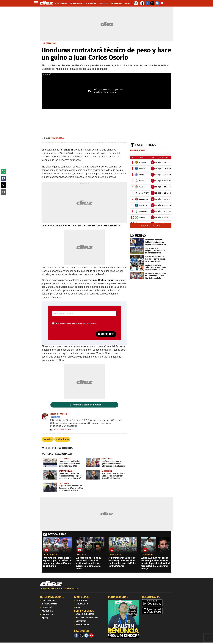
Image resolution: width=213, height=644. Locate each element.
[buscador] (136, 3)
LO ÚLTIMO (138, 236)
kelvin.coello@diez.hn (62, 429)
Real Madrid (148, 555)
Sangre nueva (51, 555)
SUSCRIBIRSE (106, 334)
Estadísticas (145, 145)
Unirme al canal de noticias (87, 405)
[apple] (157, 611)
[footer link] (106, 590)
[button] (3, 172)
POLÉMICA (81, 555)
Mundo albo (116, 555)
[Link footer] (51, 584)
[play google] (157, 603)
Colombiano (63, 439)
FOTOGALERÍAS (57, 534)
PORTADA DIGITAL (118, 597)
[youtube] (91, 635)
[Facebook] (76, 635)
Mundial (48, 439)
